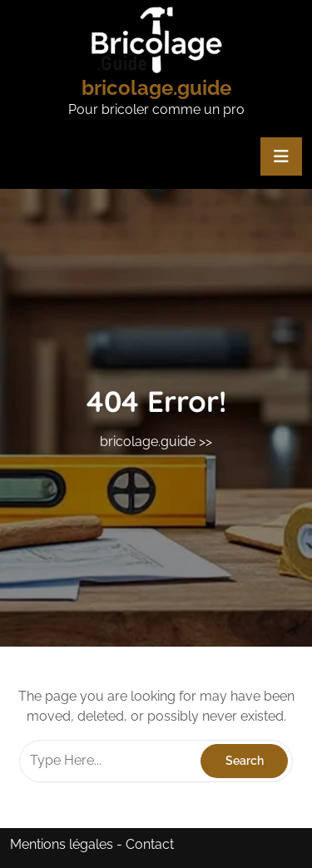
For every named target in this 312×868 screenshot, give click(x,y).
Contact (150, 844)
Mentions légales (62, 844)
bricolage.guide (156, 88)
